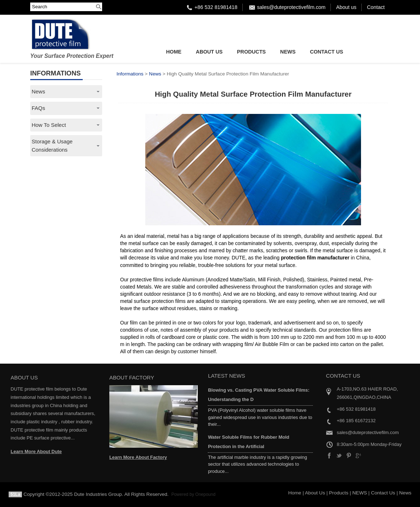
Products (251, 52)
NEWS (288, 52)
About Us (209, 52)
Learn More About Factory (138, 457)
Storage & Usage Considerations (52, 145)
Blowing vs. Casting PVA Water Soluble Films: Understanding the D (259, 395)
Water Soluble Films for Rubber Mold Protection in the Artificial (248, 442)
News (38, 91)
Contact (376, 7)
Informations (130, 74)
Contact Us (327, 52)
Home (174, 52)
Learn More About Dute (36, 451)
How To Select (49, 125)
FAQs (38, 108)
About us (346, 7)
